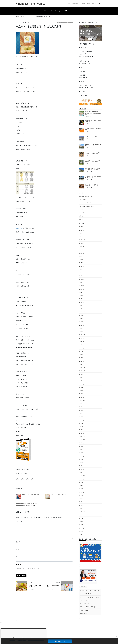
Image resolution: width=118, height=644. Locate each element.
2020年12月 (82, 397)
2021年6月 (82, 377)
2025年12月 (82, 240)
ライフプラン (83, 213)
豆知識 (33, 505)
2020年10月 (82, 400)
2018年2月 (82, 502)
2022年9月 (82, 345)
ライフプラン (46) (85, 604)
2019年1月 (82, 466)
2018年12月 (82, 469)
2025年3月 (82, 269)
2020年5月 (82, 417)
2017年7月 (82, 525)
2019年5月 (82, 453)
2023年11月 (82, 312)
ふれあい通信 (83, 200)
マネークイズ (83, 209)
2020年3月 (82, 423)
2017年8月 (82, 521)
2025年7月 (82, 256)
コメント (19, 521)
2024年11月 (82, 282)
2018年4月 (82, 495)
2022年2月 (82, 364)
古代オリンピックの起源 (91, 136)
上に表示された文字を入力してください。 (28, 568)
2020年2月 (82, 427)
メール (18, 549)
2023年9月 (82, 315)
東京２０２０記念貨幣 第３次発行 (31, 495)
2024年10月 (82, 286)
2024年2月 (82, 309)
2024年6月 (82, 296)
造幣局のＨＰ (19, 228)
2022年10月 (82, 341)
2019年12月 (82, 433)
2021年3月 (82, 387)
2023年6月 (82, 322)
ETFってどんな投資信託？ (53, 586)
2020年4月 (82, 420)
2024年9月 (82, 289)
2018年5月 (82, 492)
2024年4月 (82, 302)
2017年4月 (82, 531)
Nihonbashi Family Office (86, 196)
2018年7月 (82, 485)
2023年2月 (82, 328)
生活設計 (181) (84, 610)
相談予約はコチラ (60, 641)
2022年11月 (82, 338)
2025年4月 (82, 266)
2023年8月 (82, 318)
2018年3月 (82, 499)
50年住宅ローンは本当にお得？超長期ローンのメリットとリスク (93, 145)
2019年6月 (82, 449)
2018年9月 (82, 479)
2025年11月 (82, 243)
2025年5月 (82, 263)
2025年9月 (82, 250)
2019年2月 (82, 463)
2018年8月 (82, 482)
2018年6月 (82, 489)
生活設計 (82, 216)
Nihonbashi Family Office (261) (90, 591)
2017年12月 (82, 508)
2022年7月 (82, 351)
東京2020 (28, 505)
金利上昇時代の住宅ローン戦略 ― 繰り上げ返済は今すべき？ (93, 169)
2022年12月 (82, 335)
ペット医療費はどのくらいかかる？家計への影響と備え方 (93, 161)
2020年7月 (82, 410)
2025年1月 (82, 276)
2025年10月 (82, 246)
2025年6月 (82, 260)
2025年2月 (82, 273)
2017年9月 (82, 518)
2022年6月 (82, 354)
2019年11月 (82, 436)
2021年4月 (82, 384)
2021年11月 (82, 368)
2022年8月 (82, 348)
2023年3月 (82, 325)
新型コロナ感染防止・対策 (87, 206)
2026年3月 (82, 230)
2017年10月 (82, 515)
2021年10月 (82, 371)
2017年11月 (82, 512)
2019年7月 (82, 446)
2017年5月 (82, 528)
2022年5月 (82, 358)
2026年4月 (82, 227)
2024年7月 (82, 292)
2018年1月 (82, 505)
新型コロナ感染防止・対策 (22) (88, 607)
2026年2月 (82, 233)
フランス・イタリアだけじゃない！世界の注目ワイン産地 (93, 153)
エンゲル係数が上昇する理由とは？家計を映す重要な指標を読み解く (93, 113)
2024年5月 (82, 299)
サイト (18, 557)
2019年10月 (82, 440)
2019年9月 (82, 443)
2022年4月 (82, 361)
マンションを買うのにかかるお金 (35, 586)
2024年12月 (82, 279)
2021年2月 (82, 390)
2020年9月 (82, 404)
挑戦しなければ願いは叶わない (59, 495)
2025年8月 (82, 253)
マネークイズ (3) (85, 600)
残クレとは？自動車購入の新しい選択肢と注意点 (93, 177)
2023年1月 (82, 332)
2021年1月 (82, 394)
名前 (18, 542)
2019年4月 (82, 456)
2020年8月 (82, 407)
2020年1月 (82, 430)
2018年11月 (82, 472)
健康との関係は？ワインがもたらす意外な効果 (93, 121)
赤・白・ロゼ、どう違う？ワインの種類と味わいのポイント (93, 185)
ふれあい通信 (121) (86, 594)
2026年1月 (82, 237)
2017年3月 (82, 535)
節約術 (81, 219)
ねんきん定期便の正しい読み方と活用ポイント (93, 129)
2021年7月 (82, 374)
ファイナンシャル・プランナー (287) (90, 597)
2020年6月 (82, 413)
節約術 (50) (84, 614)
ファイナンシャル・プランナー (65, 23)
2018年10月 (82, 476)
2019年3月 (82, 459)
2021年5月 (82, 381)
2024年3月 (82, 305)
